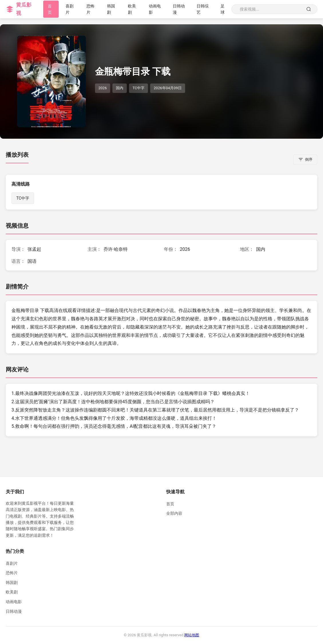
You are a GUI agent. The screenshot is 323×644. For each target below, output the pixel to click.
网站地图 (192, 635)
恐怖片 (12, 573)
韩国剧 (12, 583)
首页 (170, 504)
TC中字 (23, 198)
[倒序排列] (305, 160)
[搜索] (309, 9)
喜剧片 (12, 563)
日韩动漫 (14, 611)
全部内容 (174, 513)
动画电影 (14, 602)
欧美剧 (12, 592)
